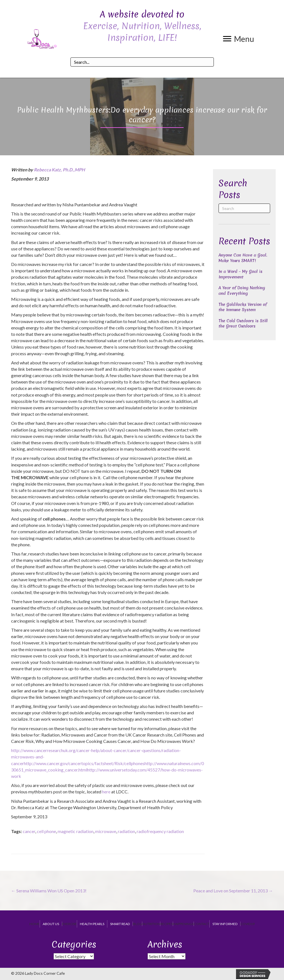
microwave (106, 831)
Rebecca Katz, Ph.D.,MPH (59, 170)
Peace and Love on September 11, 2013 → (233, 891)
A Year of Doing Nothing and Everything (242, 291)
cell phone (46, 831)
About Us (51, 924)
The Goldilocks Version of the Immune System (243, 307)
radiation (126, 831)
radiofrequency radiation (160, 831)
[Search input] (142, 62)
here (106, 792)
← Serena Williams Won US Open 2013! (49, 891)
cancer (29, 831)
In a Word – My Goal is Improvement (240, 274)
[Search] (244, 208)
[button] (239, 39)
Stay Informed (225, 924)
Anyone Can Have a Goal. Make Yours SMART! (243, 258)
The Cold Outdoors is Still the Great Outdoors (243, 324)
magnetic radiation (76, 831)
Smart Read (120, 924)
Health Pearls (92, 924)
